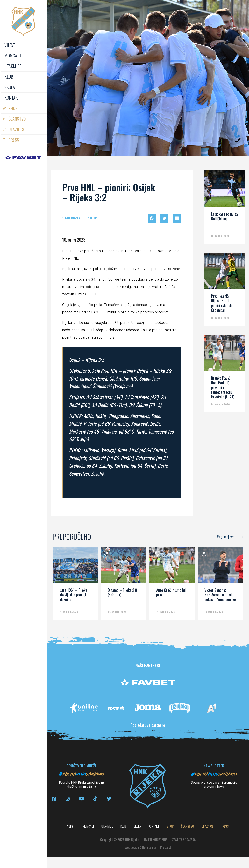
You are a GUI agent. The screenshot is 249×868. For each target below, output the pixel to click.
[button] (152, 218)
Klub (9, 77)
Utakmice (13, 66)
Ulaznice (17, 129)
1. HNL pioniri (72, 218)
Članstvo (17, 119)
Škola (10, 87)
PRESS (14, 140)
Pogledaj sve (226, 537)
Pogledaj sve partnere (148, 725)
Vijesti (10, 45)
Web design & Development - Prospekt (148, 859)
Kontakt (12, 98)
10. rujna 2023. (74, 240)
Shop (13, 108)
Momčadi (13, 56)
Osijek (92, 218)
